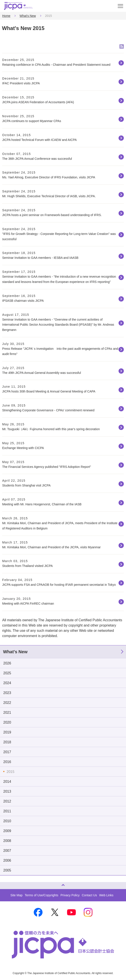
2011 (7, 811)
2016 (7, 762)
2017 (7, 752)
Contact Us (89, 895)
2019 (7, 732)
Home (6, 16)
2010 (7, 821)
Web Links (106, 895)
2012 (7, 801)
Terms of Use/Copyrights (42, 895)
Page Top (5, 884)
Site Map (16, 895)
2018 (7, 742)
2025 (7, 673)
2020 (7, 722)
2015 (11, 772)
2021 (7, 713)
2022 (7, 703)
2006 (7, 860)
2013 (7, 791)
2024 (7, 683)
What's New (28, 16)
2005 (7, 870)
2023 (7, 693)
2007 (7, 851)
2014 (7, 782)
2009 (7, 831)
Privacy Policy (70, 895)
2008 (7, 841)
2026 (7, 663)
